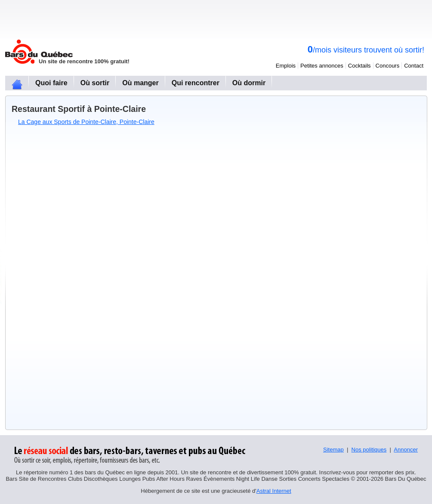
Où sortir (95, 83)
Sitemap (333, 450)
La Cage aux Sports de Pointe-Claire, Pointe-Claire (86, 122)
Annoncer (406, 450)
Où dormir (249, 83)
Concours (388, 66)
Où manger (140, 83)
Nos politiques (369, 450)
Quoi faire (51, 83)
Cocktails (359, 66)
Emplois (286, 66)
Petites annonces (322, 66)
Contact (414, 66)
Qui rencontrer (196, 83)
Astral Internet (274, 491)
